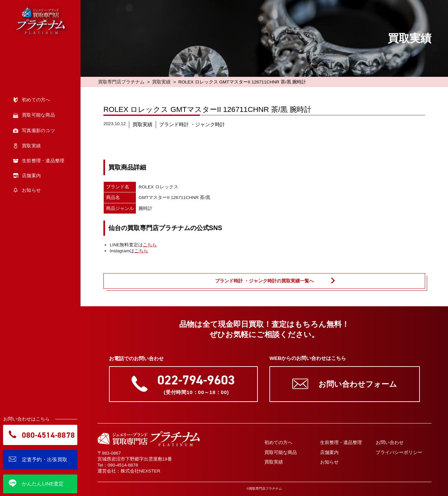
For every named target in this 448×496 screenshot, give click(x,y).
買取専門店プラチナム (121, 82)
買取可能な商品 (281, 452)
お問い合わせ (390, 443)
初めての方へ (278, 443)
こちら (150, 245)
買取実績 (161, 82)
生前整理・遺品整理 (341, 443)
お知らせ (329, 462)
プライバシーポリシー (399, 452)
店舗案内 (329, 452)
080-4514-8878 (123, 465)
